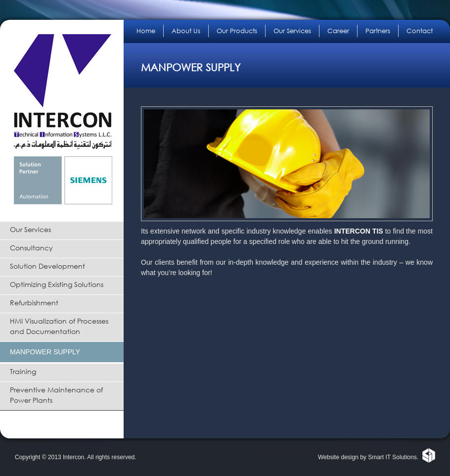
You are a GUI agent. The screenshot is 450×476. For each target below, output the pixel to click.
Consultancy (31, 248)
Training (23, 371)
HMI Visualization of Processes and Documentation (59, 326)
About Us (186, 31)
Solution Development (47, 266)
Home (146, 31)
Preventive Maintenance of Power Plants (56, 395)
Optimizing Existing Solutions (57, 284)
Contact (420, 31)
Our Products (237, 31)
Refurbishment (34, 303)
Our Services (30, 229)
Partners (378, 31)
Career (338, 31)
